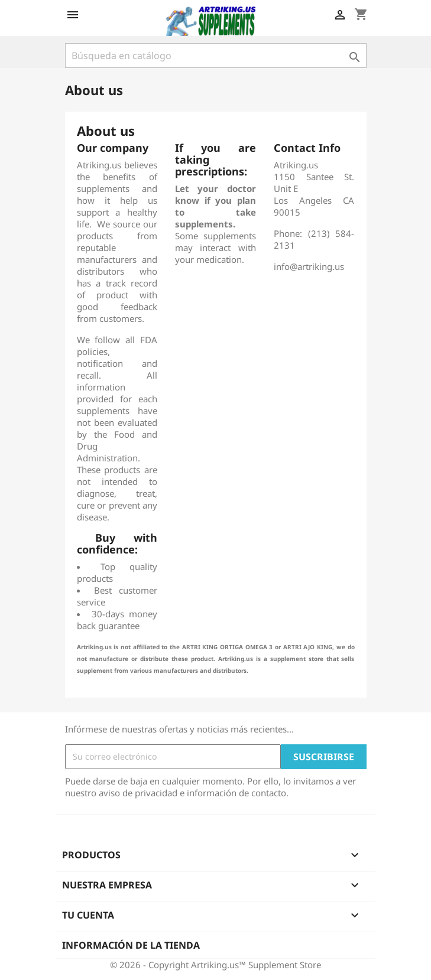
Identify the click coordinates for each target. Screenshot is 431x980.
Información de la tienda (131, 945)
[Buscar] (216, 56)
